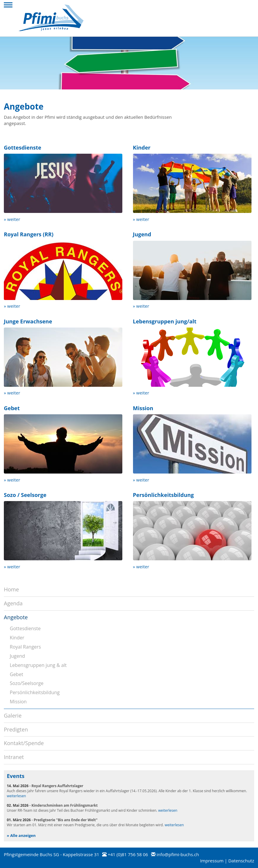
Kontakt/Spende (24, 743)
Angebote (16, 617)
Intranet (14, 757)
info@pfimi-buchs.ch (178, 854)
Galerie (13, 715)
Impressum (212, 861)
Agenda (13, 603)
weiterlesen (16, 796)
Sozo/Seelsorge (27, 683)
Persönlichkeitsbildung (35, 692)
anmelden (192, 861)
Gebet (16, 674)
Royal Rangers (25, 647)
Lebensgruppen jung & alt (38, 665)
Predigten (16, 729)
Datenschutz (241, 861)
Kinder (17, 638)
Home (11, 589)
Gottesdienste (25, 628)
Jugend (17, 656)
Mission (18, 702)
